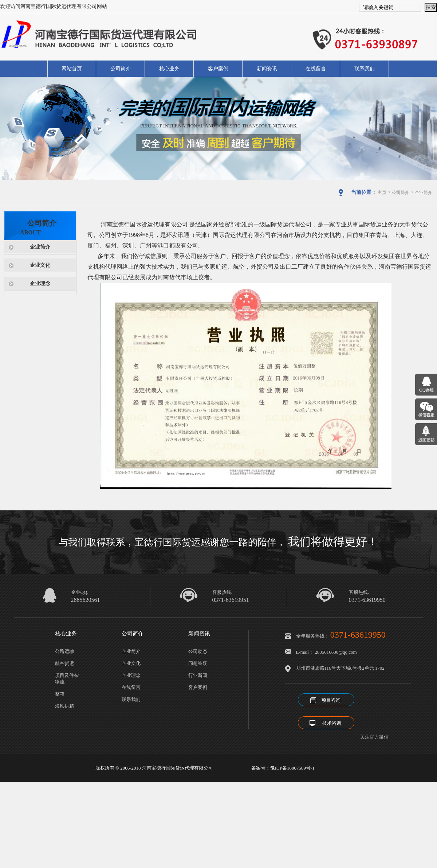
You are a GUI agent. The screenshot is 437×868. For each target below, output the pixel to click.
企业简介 (424, 192)
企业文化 (40, 265)
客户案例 (218, 69)
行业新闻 (198, 675)
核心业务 (169, 69)
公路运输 (64, 651)
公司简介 (121, 69)
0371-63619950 (367, 600)
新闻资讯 (267, 69)
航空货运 (64, 663)
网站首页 (72, 69)
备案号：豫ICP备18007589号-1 (283, 768)
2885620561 (86, 600)
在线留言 (316, 69)
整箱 (60, 694)
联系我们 (365, 69)
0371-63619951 (231, 600)
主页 (382, 192)
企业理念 (40, 283)
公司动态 (198, 651)
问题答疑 (198, 663)
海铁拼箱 (64, 706)
